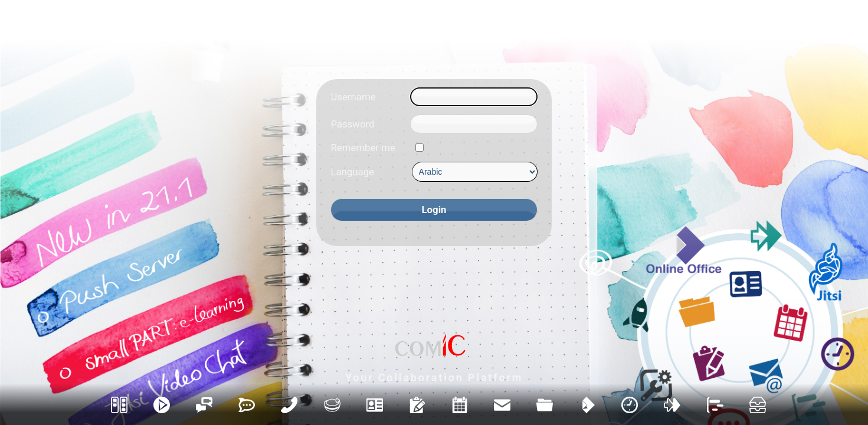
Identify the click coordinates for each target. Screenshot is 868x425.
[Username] (474, 97)
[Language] (475, 172)
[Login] (434, 210)
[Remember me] (420, 148)
